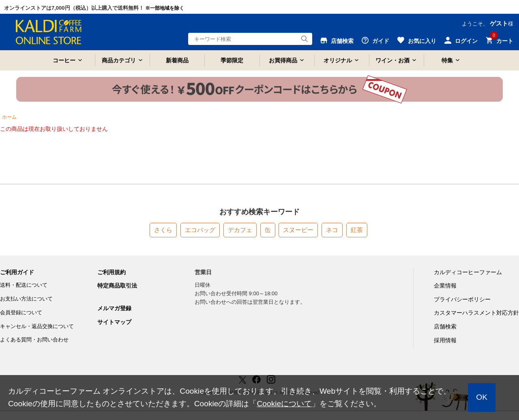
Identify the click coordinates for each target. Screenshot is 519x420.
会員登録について (21, 312)
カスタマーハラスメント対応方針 (476, 313)
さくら (163, 230)
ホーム (9, 117)
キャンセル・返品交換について (37, 326)
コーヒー (64, 60)
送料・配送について (24, 285)
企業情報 (445, 286)
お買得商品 (283, 60)
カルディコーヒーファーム (468, 272)
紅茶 (357, 230)
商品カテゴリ (119, 60)
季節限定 (232, 60)
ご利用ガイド (17, 272)
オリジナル (338, 60)
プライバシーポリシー (462, 299)
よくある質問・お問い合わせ (34, 340)
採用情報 (445, 340)
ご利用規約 (112, 272)
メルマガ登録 (114, 308)
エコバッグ (200, 230)
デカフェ (240, 230)
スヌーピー (298, 230)
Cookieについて (284, 404)
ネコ (332, 230)
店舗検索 (445, 326)
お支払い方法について (26, 299)
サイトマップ (114, 322)
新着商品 (177, 60)
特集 (447, 60)
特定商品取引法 (117, 286)
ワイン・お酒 (392, 60)
